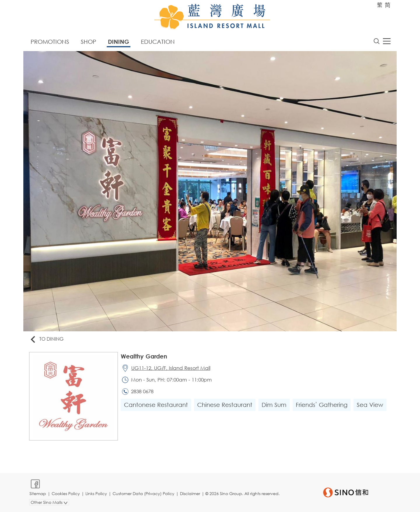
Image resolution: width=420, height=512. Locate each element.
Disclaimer (190, 493)
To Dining (47, 339)
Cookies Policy (66, 493)
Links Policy (96, 493)
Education (158, 42)
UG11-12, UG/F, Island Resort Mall (171, 368)
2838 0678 (142, 391)
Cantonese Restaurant (156, 405)
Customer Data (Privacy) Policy (143, 493)
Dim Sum (274, 405)
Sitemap (38, 493)
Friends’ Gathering (322, 405)
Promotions (50, 42)
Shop (89, 42)
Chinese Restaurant (225, 405)
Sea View (370, 405)
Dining (119, 42)
